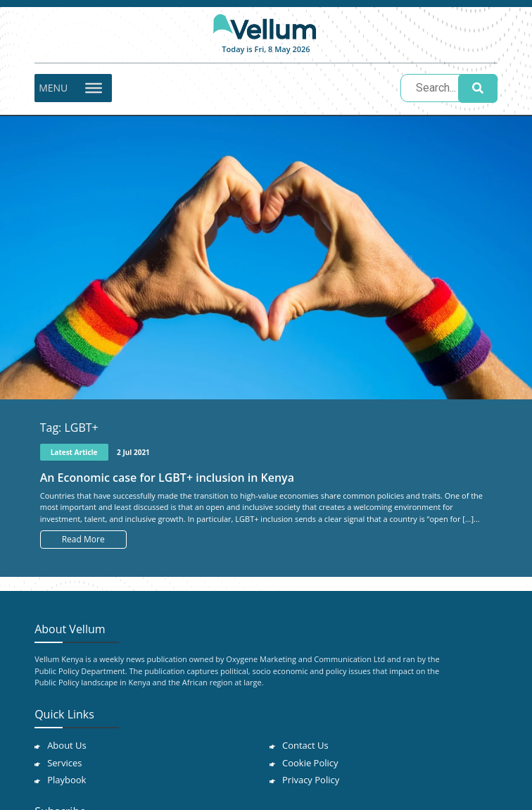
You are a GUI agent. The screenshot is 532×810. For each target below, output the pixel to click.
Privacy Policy (311, 780)
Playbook (66, 780)
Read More (83, 539)
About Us (67, 745)
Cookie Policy (310, 763)
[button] (53, 88)
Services (64, 763)
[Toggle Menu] (94, 87)
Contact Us (305, 745)
